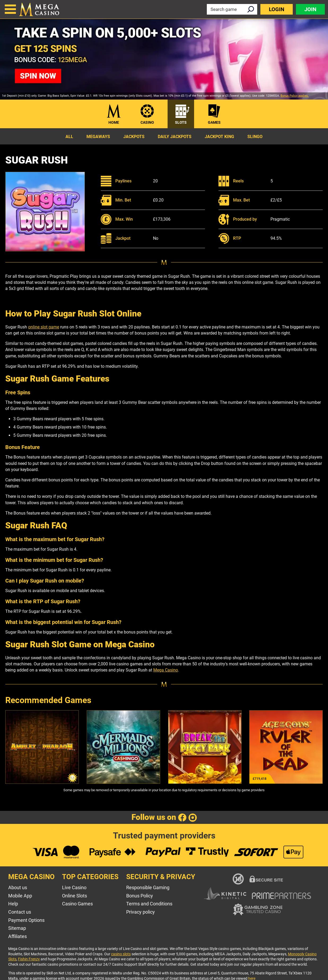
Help (13, 904)
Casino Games (77, 904)
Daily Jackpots (175, 137)
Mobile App (20, 896)
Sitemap (17, 928)
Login (277, 9)
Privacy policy (141, 912)
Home (114, 122)
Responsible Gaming (148, 887)
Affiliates (18, 936)
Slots (181, 122)
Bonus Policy (140, 896)
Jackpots (134, 137)
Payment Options (26, 920)
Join (310, 9)
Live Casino (74, 887)
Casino (147, 122)
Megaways (98, 137)
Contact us (20, 912)
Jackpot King (219, 137)
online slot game (44, 327)
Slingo (255, 137)
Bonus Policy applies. (295, 96)
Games (214, 122)
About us (18, 887)
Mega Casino (166, 670)
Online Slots (75, 896)
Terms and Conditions (149, 904)
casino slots (121, 954)
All (69, 137)
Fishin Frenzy (29, 959)
